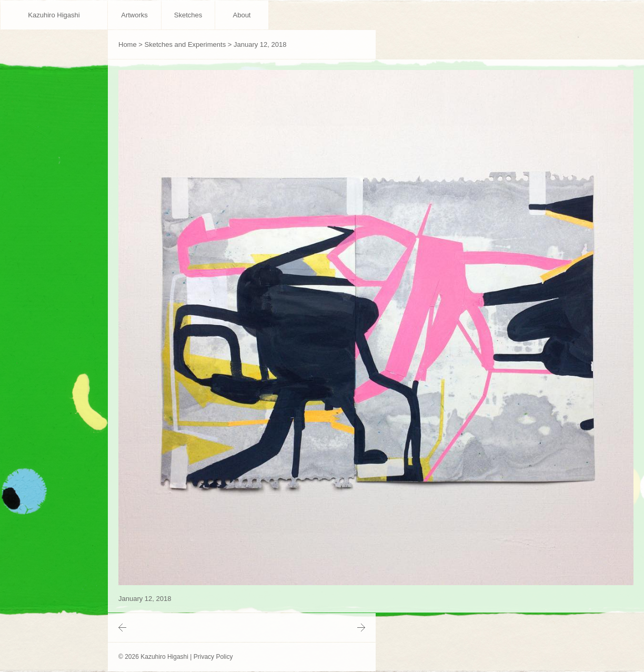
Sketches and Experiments (185, 44)
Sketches (188, 15)
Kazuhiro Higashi (54, 15)
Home (128, 44)
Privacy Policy (213, 657)
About (242, 15)
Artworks (134, 15)
